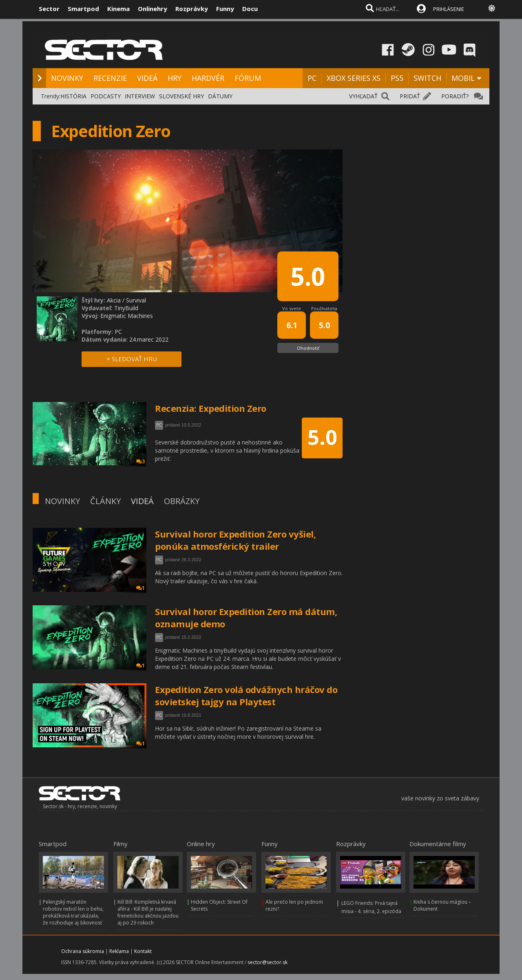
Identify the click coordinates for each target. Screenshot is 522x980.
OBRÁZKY (182, 501)
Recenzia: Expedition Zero (211, 408)
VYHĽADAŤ (363, 96)
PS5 (397, 78)
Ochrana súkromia (83, 951)
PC (312, 78)
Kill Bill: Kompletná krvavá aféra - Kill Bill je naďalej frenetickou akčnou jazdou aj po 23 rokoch (148, 912)
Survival (136, 300)
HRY (175, 78)
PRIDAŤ (410, 96)
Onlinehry (153, 9)
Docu (250, 9)
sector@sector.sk (268, 962)
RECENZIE (110, 78)
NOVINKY (67, 78)
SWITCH (427, 78)
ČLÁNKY (105, 501)
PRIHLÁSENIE (449, 9)
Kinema (118, 9)
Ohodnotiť (308, 348)
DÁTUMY (220, 96)
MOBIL (463, 78)
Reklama (119, 951)
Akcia (114, 300)
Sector (49, 9)
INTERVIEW (140, 96)
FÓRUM (248, 78)
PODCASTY (106, 96)
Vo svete (292, 308)
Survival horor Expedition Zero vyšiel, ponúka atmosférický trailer (235, 540)
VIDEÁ (147, 78)
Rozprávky (192, 9)
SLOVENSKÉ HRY (181, 96)
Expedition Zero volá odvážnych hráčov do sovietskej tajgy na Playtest (246, 696)
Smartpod (83, 9)
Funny (225, 9)
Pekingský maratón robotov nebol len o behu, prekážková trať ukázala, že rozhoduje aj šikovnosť (73, 912)
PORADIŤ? (455, 96)
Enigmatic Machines (127, 316)
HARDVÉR (208, 78)
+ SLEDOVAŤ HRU (132, 359)
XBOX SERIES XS (354, 78)
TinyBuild (126, 308)
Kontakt (143, 951)
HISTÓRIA (73, 96)
